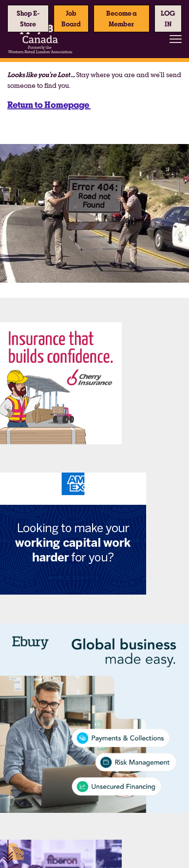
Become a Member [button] (122, 19)
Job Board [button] (71, 19)
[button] (168, 19)
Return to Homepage (49, 104)
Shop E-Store (28, 19)
